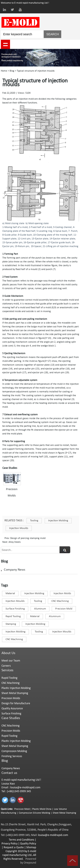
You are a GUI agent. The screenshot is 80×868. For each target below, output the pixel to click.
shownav (5, 44)
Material (10, 593)
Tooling (34, 521)
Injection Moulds (15, 601)
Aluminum (40, 609)
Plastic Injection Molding (16, 688)
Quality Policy (28, 844)
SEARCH (52, 34)
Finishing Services (12, 756)
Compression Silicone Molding (34, 813)
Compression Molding (14, 751)
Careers (6, 666)
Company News (15, 570)
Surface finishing (15, 609)
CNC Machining (14, 639)
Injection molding (35, 624)
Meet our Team (11, 661)
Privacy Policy (9, 844)
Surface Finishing (11, 714)
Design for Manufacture (16, 703)
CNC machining (60, 601)
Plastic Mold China (42, 809)
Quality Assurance (12, 709)
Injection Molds (62, 593)
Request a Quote (13, 848)
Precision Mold (64, 609)
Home (4, 71)
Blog (12, 71)
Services (7, 670)
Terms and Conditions (21, 840)
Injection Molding (58, 521)
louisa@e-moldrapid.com (25, 788)
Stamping (11, 624)
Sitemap (31, 848)
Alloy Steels (14, 542)
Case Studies (11, 718)
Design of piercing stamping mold (28, 538)
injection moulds (19, 528)
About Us (8, 653)
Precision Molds (11, 698)
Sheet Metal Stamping (15, 693)
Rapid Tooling (13, 616)
